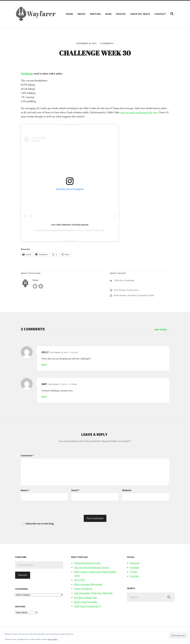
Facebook (134, 568)
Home (69, 14)
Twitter (134, 572)
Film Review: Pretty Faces (126, 291)
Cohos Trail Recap (83, 589)
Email (75, 491)
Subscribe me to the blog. (38, 524)
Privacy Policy (53, 639)
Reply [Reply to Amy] (44, 397)
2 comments (108, 44)
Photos (121, 14)
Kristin (54, 231)
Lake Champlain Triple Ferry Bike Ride (93, 594)
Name (25, 491)
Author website (41, 287)
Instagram (135, 563)
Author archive (35, 287)
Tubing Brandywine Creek (87, 563)
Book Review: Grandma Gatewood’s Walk (134, 296)
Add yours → (162, 330)
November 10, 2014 (86, 44)
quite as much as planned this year (139, 113)
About (81, 14)
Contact (160, 14)
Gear (108, 14)
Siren (36, 281)
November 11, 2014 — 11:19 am (63, 385)
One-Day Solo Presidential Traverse (92, 568)
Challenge (27, 74)
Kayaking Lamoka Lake (86, 598)
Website (127, 491)
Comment (27, 456)
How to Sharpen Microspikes (88, 585)
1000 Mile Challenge (124, 281)
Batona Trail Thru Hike (86, 602)
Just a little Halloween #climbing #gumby (70, 225)
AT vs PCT (80, 580)
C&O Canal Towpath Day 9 (88, 607)
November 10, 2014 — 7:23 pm (64, 353)
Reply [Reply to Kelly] (44, 365)
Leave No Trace (140, 14)
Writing (95, 14)
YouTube (134, 577)
